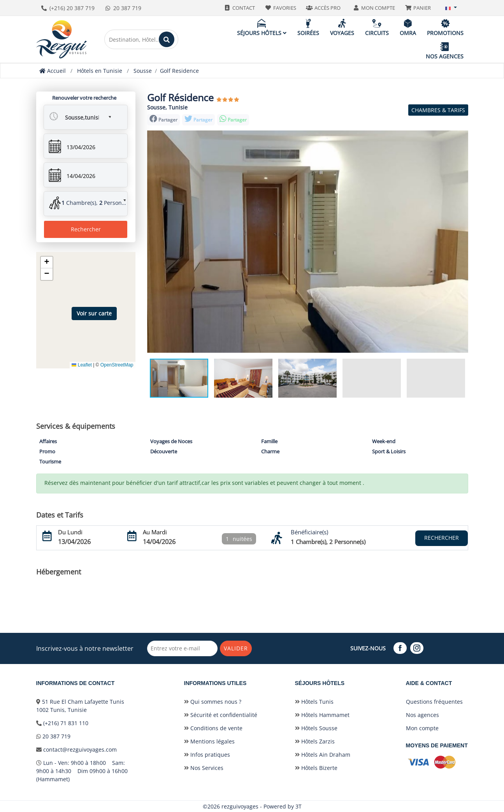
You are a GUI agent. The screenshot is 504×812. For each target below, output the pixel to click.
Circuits (377, 27)
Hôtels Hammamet (322, 715)
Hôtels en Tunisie (100, 71)
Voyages (342, 27)
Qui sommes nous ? (213, 702)
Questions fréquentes (434, 702)
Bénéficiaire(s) (309, 532)
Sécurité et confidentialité (221, 715)
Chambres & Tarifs (438, 110)
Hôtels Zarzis (315, 741)
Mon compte (422, 728)
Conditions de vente (213, 728)
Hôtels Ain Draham (323, 755)
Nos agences (445, 51)
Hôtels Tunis (314, 702)
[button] (451, 8)
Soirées (308, 27)
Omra (408, 27)
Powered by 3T (283, 806)
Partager (163, 119)
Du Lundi (70, 532)
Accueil (53, 71)
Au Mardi (155, 532)
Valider (236, 648)
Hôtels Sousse (316, 728)
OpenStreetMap (117, 365)
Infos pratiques (207, 755)
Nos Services (204, 768)
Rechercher (86, 229)
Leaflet (82, 365)
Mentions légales (209, 741)
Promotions (445, 27)
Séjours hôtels (262, 27)
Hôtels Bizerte (316, 768)
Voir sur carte (94, 313)
